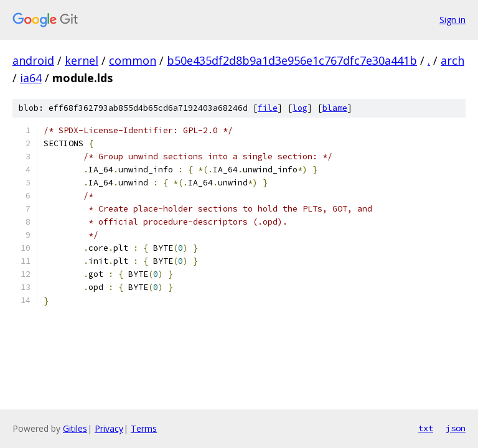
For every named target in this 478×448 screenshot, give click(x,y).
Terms (144, 428)
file (268, 108)
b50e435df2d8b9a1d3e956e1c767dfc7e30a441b (292, 60)
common (133, 60)
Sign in (452, 20)
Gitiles (75, 428)
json (456, 428)
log (300, 108)
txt (426, 428)
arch (452, 60)
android (33, 60)
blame (335, 108)
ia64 (31, 78)
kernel (82, 60)
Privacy (109, 428)
